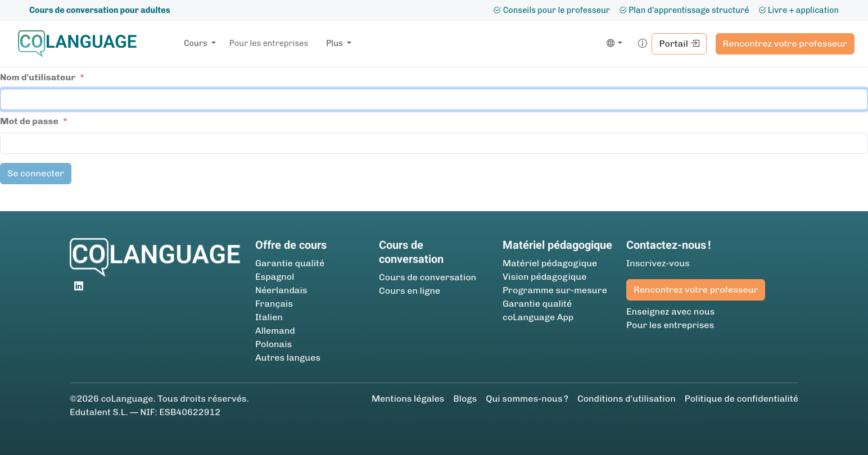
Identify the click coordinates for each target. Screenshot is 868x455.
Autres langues (288, 358)
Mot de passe (29, 121)
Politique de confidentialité (742, 399)
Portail (679, 44)
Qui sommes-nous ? (527, 399)
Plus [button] (335, 43)
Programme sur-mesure (555, 290)
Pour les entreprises (269, 43)
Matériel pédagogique (550, 263)
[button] (612, 44)
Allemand (275, 331)
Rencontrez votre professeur (785, 44)
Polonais (273, 344)
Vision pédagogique (544, 277)
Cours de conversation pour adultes (100, 10)
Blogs (465, 399)
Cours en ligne (410, 291)
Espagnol (275, 277)
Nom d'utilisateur (38, 77)
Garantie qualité (290, 263)
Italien (269, 317)
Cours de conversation (428, 277)
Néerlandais (281, 290)
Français (274, 304)
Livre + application (799, 10)
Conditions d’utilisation (627, 399)
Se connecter (36, 173)
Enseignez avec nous (670, 311)
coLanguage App (538, 317)
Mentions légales (408, 399)
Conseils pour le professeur (551, 10)
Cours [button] (196, 43)
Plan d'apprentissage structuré (684, 10)
